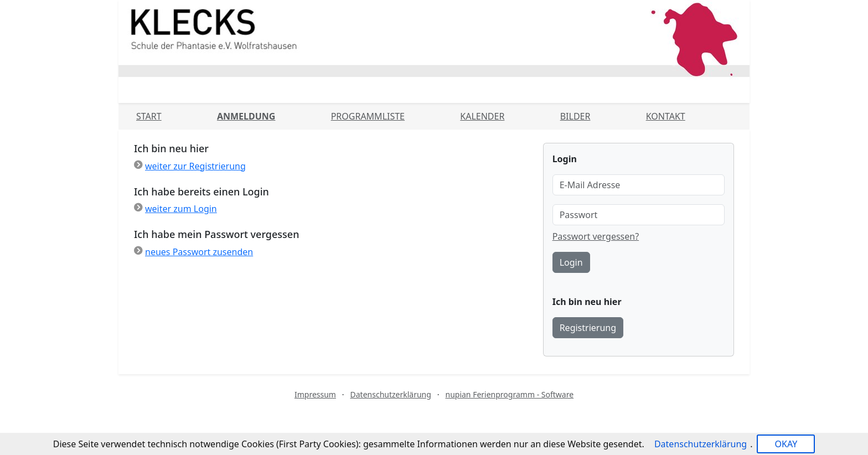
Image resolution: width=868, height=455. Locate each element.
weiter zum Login (181, 209)
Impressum (315, 394)
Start (149, 116)
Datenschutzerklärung (391, 394)
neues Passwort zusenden (199, 252)
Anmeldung (246, 116)
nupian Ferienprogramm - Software (509, 394)
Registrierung (588, 328)
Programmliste (368, 116)
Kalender (482, 116)
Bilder (575, 116)
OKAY (786, 444)
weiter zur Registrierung (195, 166)
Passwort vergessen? (596, 236)
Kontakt (666, 116)
